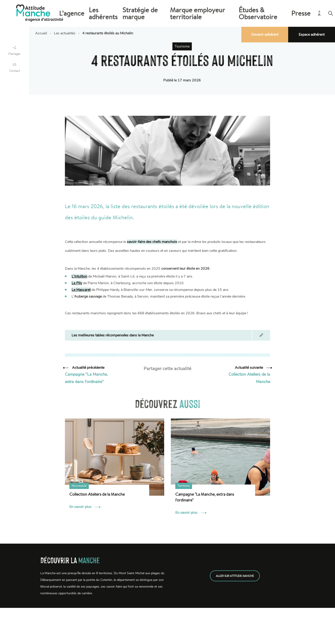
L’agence (134, 13)
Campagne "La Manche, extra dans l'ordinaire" (205, 497)
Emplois (48, 638)
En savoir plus (85, 507)
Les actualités (65, 33)
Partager (14, 50)
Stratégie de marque (187, 13)
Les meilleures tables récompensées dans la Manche (113, 335)
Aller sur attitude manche (235, 576)
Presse (303, 13)
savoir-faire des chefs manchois (152, 242)
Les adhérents (156, 13)
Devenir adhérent (265, 35)
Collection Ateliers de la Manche (97, 494)
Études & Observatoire (276, 13)
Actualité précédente (85, 368)
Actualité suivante (252, 368)
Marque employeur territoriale (230, 13)
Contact (15, 67)
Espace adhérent (312, 35)
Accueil (41, 33)
